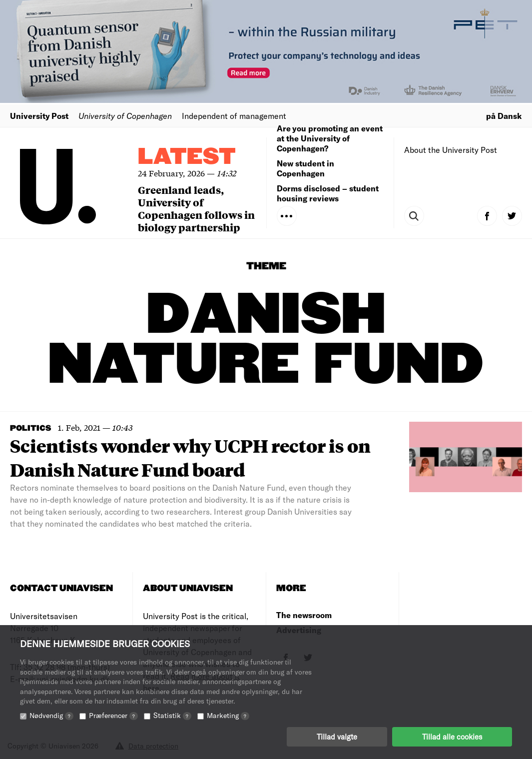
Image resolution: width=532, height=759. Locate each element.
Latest (187, 157)
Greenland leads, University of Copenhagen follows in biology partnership (196, 208)
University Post (39, 116)
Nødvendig (51, 715)
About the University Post (451, 150)
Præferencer (113, 715)
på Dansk (504, 116)
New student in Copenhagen (305, 168)
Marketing (228, 715)
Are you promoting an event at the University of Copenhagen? (330, 138)
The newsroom (304, 615)
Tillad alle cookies (452, 737)
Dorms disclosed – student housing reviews (328, 193)
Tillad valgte (337, 737)
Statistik (172, 715)
